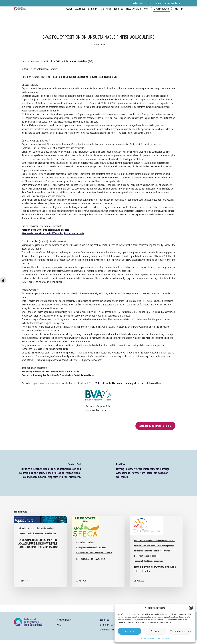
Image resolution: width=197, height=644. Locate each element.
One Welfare (51, 533)
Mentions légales (163, 638)
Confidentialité (152, 638)
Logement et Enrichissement (31, 533)
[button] (191, 608)
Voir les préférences (180, 631)
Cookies (144, 638)
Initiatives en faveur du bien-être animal (36, 528)
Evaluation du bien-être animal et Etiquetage (154, 546)
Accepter (130, 631)
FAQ (59, 625)
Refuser (155, 631)
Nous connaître (64, 620)
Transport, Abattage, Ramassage (149, 561)
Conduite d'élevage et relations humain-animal (155, 541)
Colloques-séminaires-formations (91, 547)
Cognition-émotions (85, 542)
